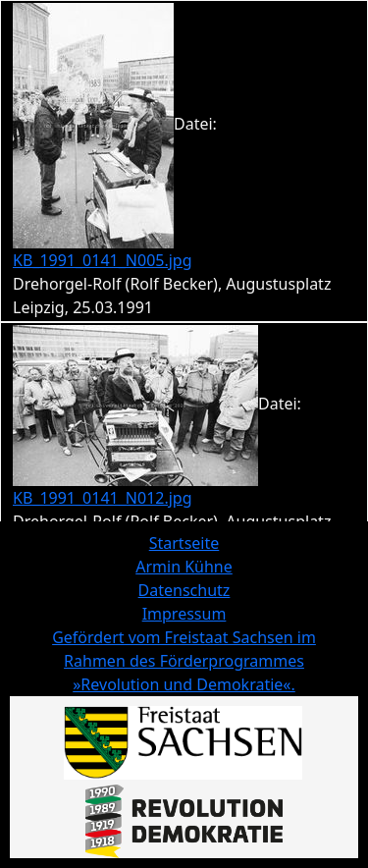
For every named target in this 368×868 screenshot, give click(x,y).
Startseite (184, 543)
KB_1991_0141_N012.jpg (103, 498)
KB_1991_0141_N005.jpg (103, 260)
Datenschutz (184, 590)
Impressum (184, 614)
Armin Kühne (184, 567)
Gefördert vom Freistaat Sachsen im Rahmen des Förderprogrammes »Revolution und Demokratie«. (184, 661)
